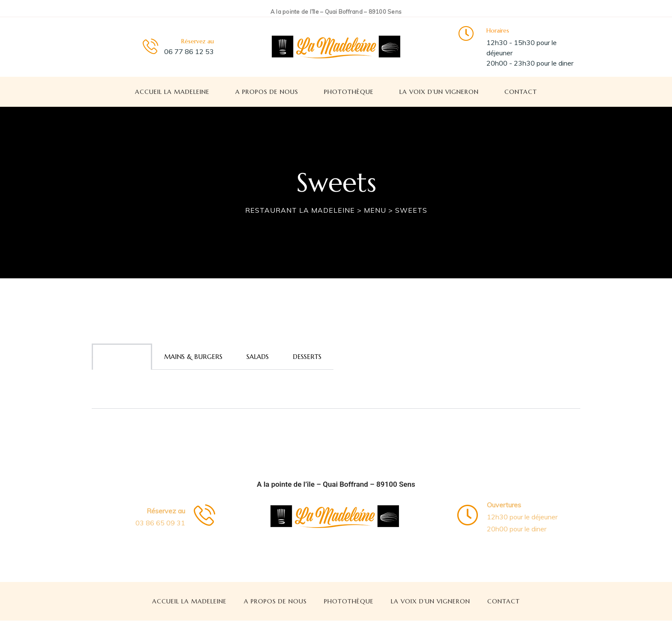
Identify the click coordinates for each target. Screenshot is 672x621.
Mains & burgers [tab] (193, 357)
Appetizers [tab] (122, 357)
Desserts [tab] (307, 357)
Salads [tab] (258, 357)
